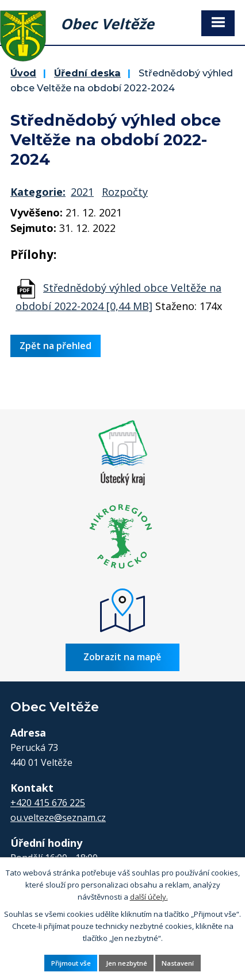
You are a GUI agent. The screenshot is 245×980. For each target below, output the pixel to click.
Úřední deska (87, 73)
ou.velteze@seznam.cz (58, 818)
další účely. (149, 896)
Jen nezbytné (127, 963)
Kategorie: (38, 192)
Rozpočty (125, 192)
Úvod (23, 73)
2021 (82, 192)
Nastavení (178, 963)
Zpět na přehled (55, 346)
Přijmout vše (71, 963)
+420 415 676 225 (48, 803)
